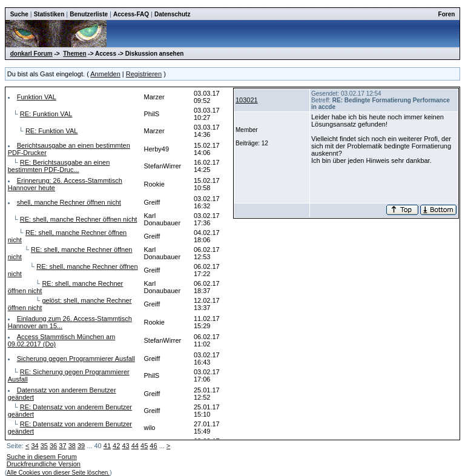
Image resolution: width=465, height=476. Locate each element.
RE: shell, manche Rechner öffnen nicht (79, 219)
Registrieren (144, 74)
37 (62, 446)
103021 (247, 100)
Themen (74, 54)
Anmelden (105, 74)
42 (116, 446)
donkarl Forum (31, 54)
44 (135, 446)
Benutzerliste (89, 14)
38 (72, 446)
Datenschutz (172, 14)
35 (44, 446)
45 (144, 446)
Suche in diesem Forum (42, 457)
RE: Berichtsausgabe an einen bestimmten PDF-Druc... (59, 166)
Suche (19, 14)
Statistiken (49, 14)
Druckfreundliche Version (44, 464)
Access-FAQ (131, 14)
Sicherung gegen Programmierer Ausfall (76, 359)
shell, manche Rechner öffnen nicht (69, 202)
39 (81, 446)
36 (53, 446)
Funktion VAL (37, 97)
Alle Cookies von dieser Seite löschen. (58, 473)
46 (153, 446)
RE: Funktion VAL (46, 114)
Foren (447, 14)
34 (35, 446)
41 (107, 446)
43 (125, 446)
